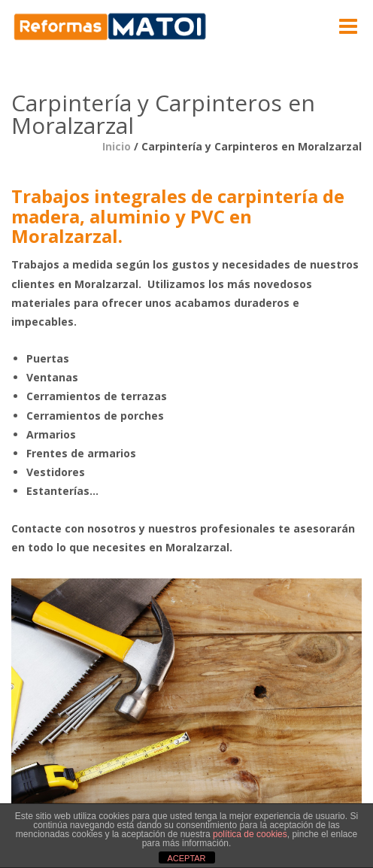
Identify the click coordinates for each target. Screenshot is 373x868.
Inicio (117, 146)
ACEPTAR (186, 858)
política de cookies (250, 834)
